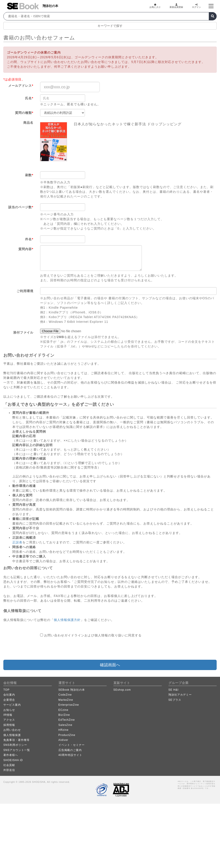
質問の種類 (24, 113)
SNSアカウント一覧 (17, 750)
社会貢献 (9, 765)
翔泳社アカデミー (180, 695)
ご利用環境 (25, 291)
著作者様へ (11, 755)
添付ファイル (23, 332)
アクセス (9, 720)
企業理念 (9, 700)
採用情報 (9, 725)
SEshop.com (122, 690)
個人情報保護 (12, 735)
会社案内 (9, 695)
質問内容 (26, 249)
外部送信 (9, 770)
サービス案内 (12, 705)
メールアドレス (21, 86)
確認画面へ (110, 665)
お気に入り (155, 6)
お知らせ (9, 710)
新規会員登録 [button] (176, 6)
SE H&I (174, 690)
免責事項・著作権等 (16, 740)
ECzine (64, 710)
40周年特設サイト (70, 755)
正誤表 (17, 542)
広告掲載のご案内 (70, 750)
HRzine (64, 730)
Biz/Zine (64, 715)
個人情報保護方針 (67, 620)
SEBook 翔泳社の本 (72, 690)
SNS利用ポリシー (15, 745)
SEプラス (175, 700)
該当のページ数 (21, 207)
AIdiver (63, 740)
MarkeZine (66, 700)
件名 (29, 239)
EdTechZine (67, 720)
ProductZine (67, 735)
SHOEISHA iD (13, 760)
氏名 (29, 98)
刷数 (29, 175)
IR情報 (8, 715)
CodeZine (65, 695)
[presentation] (74, 649)
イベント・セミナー (72, 745)
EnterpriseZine (69, 705)
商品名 (28, 123)
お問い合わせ (12, 730)
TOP (6, 690)
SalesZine (65, 725)
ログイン (196, 6)
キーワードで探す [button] (110, 26)
